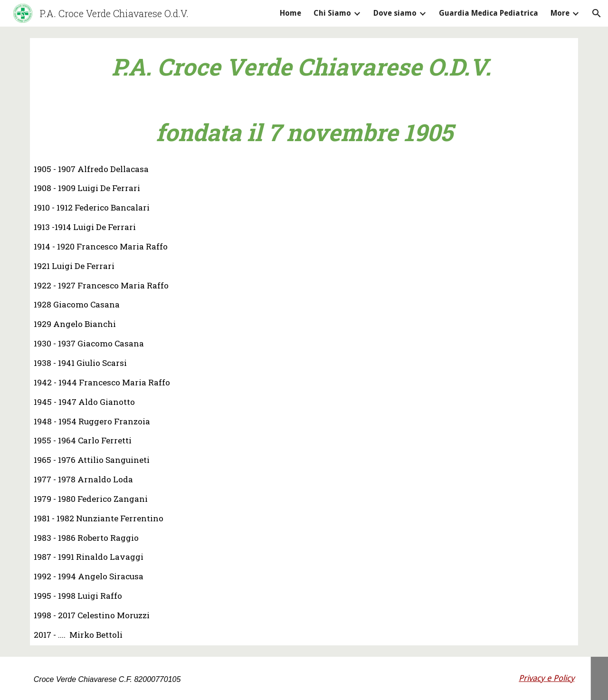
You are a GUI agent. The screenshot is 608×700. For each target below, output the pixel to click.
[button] (597, 13)
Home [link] (290, 13)
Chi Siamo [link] (332, 13)
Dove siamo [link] (395, 13)
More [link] (560, 13)
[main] (304, 342)
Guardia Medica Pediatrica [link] (489, 13)
